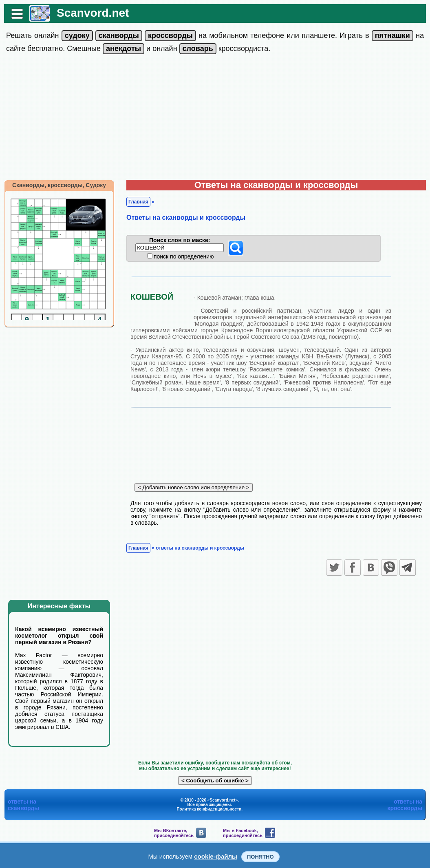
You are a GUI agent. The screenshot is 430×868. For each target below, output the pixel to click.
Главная (138, 202)
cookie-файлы (216, 856)
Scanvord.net (93, 13)
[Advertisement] (215, 119)
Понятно (260, 857)
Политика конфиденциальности (209, 809)
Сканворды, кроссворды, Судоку (59, 185)
